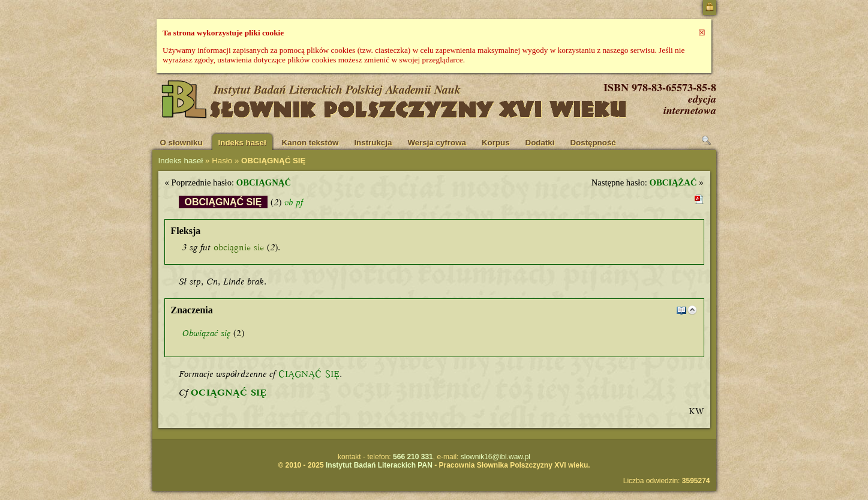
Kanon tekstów (310, 143)
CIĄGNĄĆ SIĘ (309, 374)
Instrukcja (373, 143)
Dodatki (540, 143)
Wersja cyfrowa (437, 143)
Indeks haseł (242, 143)
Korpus (496, 143)
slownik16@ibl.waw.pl (495, 457)
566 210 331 (413, 457)
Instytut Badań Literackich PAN (379, 465)
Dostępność (593, 143)
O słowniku (181, 143)
